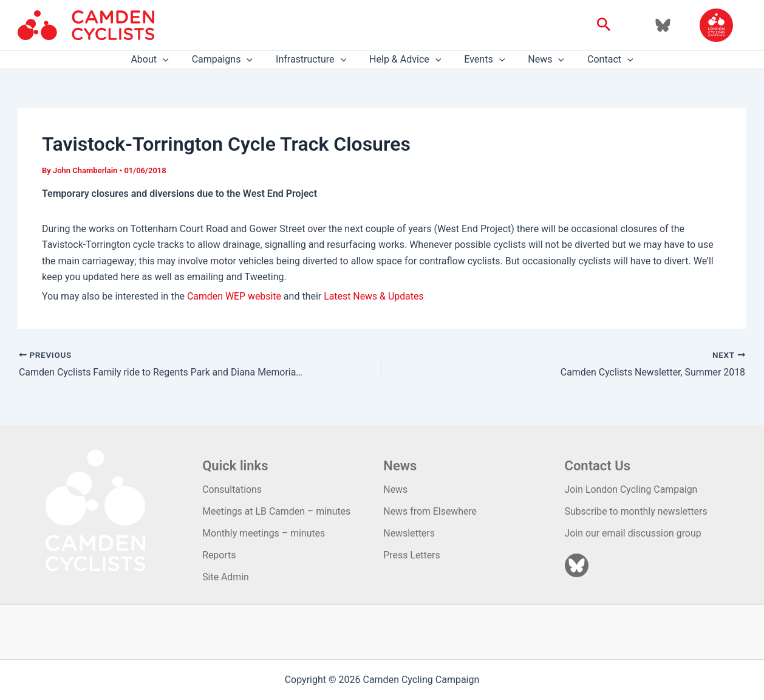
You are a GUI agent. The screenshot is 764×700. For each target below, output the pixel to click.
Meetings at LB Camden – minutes (277, 511)
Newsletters (409, 533)
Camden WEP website (234, 296)
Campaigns (230, 60)
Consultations (232, 489)
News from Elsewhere (430, 511)
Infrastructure (315, 60)
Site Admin (226, 577)
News (539, 60)
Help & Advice (405, 60)
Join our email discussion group (634, 533)
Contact (599, 60)
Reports (219, 555)
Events (481, 60)
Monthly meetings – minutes (264, 533)
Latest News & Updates (375, 296)
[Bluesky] (663, 25)
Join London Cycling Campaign (632, 489)
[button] (604, 25)
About (160, 60)
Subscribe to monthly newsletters (637, 511)
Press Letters (412, 555)
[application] (174, 60)
